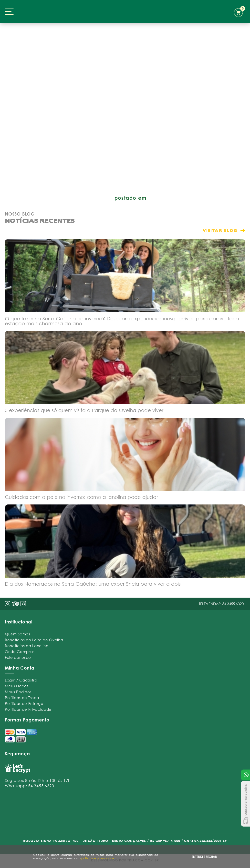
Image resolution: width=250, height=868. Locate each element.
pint (15, 604)
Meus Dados (17, 686)
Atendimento (245, 775)
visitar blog (220, 230)
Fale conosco (18, 657)
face (23, 604)
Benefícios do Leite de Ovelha (34, 640)
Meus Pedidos (18, 692)
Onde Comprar (20, 651)
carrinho (240, 12)
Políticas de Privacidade (28, 709)
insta (8, 604)
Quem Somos (18, 634)
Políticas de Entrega (24, 703)
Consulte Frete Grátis (245, 804)
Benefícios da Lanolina (27, 646)
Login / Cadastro (21, 680)
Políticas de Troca (22, 698)
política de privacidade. (98, 858)
